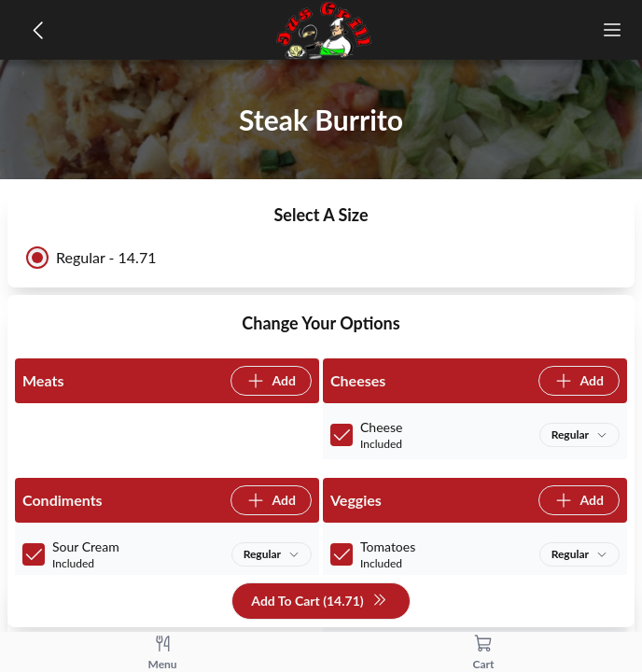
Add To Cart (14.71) (319, 602)
